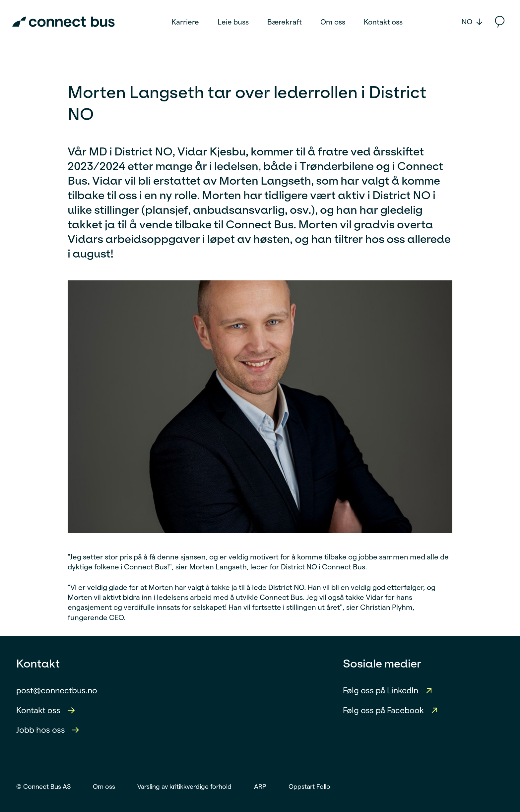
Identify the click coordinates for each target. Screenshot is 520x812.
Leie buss (233, 22)
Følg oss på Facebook (383, 710)
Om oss (333, 22)
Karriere (185, 22)
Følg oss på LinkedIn (381, 690)
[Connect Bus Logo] (64, 22)
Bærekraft (285, 22)
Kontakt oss (383, 22)
